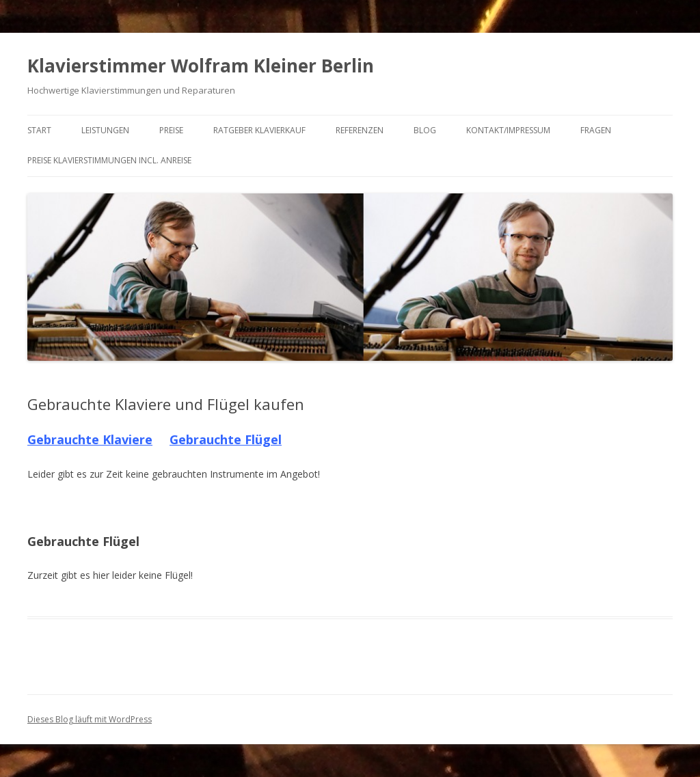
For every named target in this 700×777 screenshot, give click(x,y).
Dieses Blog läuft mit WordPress (90, 719)
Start (39, 130)
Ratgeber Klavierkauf (259, 130)
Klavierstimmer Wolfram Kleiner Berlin (201, 66)
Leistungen (105, 130)
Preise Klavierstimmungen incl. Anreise (109, 160)
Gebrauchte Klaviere (90, 439)
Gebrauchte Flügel (226, 439)
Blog (425, 130)
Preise (171, 130)
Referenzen (360, 130)
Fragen (596, 130)
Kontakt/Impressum (508, 130)
